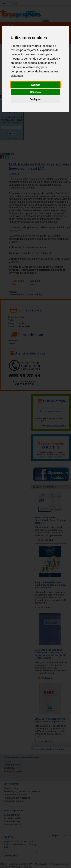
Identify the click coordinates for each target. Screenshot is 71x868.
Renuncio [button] (36, 92)
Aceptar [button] (35, 85)
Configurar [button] (36, 99)
